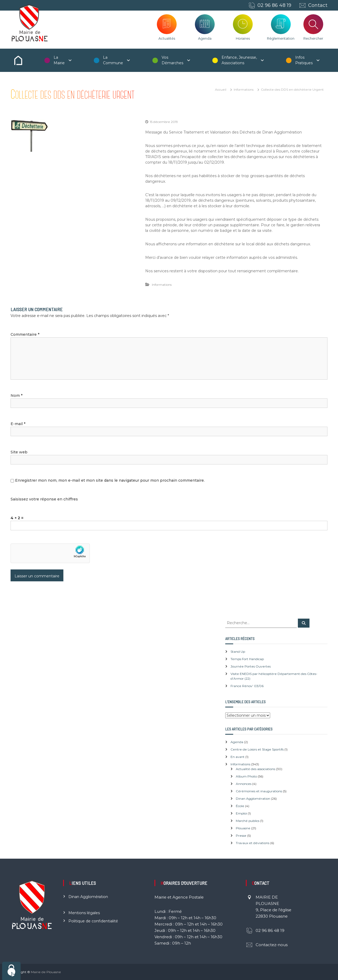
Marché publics (248, 821)
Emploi (241, 813)
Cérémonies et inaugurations (259, 791)
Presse (241, 836)
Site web (19, 452)
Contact (318, 5)
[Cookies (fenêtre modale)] (11, 971)
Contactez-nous (272, 945)
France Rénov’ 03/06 (247, 686)
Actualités (167, 38)
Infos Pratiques (304, 60)
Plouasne (243, 828)
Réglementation (281, 38)
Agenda (205, 38)
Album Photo (246, 776)
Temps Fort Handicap (247, 659)
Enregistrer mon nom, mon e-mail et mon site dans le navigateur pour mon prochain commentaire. (110, 480)
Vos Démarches (172, 60)
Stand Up (238, 652)
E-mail (18, 424)
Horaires (243, 38)
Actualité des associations (255, 769)
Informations (244, 89)
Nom (17, 395)
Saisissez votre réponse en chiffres (44, 499)
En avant (238, 757)
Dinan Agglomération (253, 799)
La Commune (113, 60)
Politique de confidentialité (93, 921)
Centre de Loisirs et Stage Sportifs (257, 749)
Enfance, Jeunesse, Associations (239, 60)
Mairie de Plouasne (46, 972)
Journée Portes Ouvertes (251, 666)
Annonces (244, 784)
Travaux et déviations (253, 843)
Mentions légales (84, 913)
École (240, 806)
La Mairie (59, 60)
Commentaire (25, 334)
